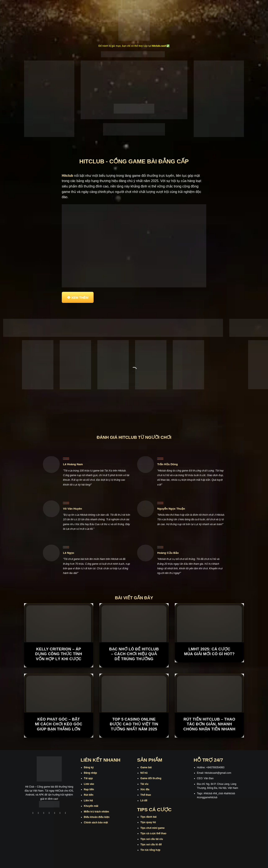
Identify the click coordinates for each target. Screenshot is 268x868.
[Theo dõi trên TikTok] (44, 813)
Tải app (88, 778)
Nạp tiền (89, 789)
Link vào (89, 784)
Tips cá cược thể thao (153, 833)
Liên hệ (88, 801)
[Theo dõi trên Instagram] (38, 813)
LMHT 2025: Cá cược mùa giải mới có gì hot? (209, 652)
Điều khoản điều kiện (97, 817)
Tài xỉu (144, 784)
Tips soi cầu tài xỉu (152, 839)
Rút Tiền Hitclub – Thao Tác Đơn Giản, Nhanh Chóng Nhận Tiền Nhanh (209, 724)
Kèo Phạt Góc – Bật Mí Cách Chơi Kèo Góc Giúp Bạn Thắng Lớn (59, 724)
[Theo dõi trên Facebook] (33, 813)
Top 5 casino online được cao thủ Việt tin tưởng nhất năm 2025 (134, 724)
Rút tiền (89, 795)
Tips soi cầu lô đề (151, 845)
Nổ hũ (144, 773)
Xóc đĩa (145, 789)
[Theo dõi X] (49, 813)
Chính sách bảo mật (96, 823)
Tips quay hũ (148, 822)
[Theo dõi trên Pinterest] (66, 813)
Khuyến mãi (91, 806)
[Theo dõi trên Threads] (60, 813)
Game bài (146, 767)
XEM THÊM (80, 298)
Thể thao (146, 795)
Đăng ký (89, 767)
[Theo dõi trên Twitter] (55, 813)
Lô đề (144, 801)
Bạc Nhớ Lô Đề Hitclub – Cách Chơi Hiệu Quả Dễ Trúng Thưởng (134, 654)
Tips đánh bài (149, 817)
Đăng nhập (90, 773)
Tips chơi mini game (153, 828)
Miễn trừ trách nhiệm (97, 812)
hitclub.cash (159, 46)
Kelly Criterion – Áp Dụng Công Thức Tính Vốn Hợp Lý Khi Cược (59, 654)
